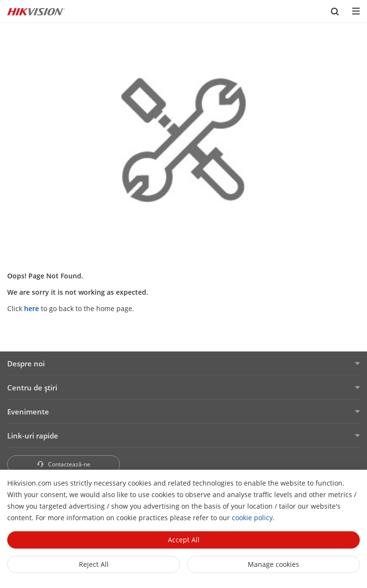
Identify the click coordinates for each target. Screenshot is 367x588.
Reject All (94, 564)
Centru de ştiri (32, 388)
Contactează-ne (63, 464)
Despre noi (26, 363)
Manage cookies (273, 564)
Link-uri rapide (33, 436)
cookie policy (252, 518)
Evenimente (28, 412)
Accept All (184, 540)
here (32, 308)
